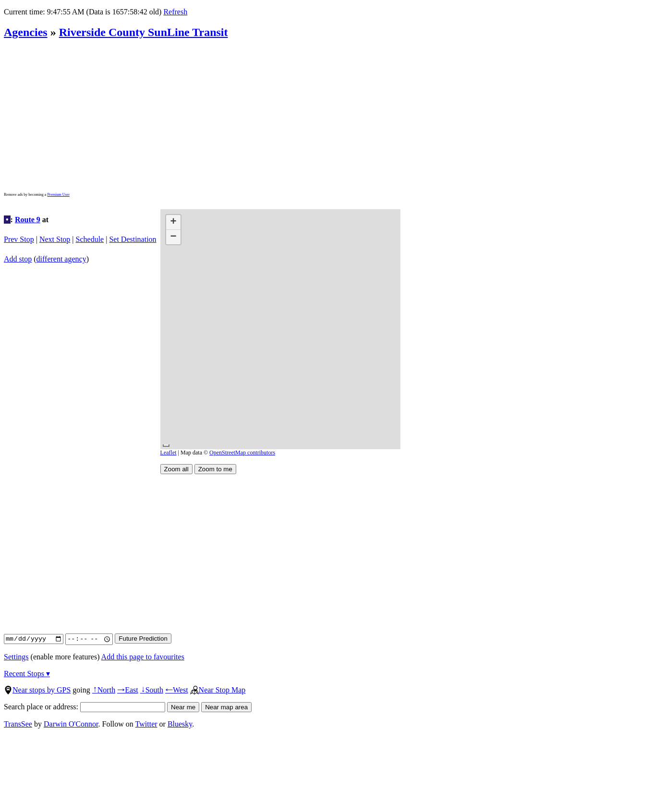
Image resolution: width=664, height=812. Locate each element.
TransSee (18, 724)
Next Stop (55, 239)
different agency (61, 259)
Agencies (26, 32)
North (104, 690)
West (177, 690)
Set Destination (133, 239)
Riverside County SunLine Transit (144, 32)
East (128, 690)
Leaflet (169, 453)
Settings (16, 657)
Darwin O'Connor (71, 724)
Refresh (175, 12)
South (152, 690)
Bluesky (180, 724)
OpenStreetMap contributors (242, 453)
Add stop (18, 259)
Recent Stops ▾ (27, 674)
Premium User (58, 195)
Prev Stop (19, 239)
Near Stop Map (218, 690)
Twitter (146, 724)
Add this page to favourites (143, 657)
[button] (173, 222)
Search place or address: (85, 707)
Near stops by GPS (37, 690)
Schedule (90, 239)
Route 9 (28, 220)
